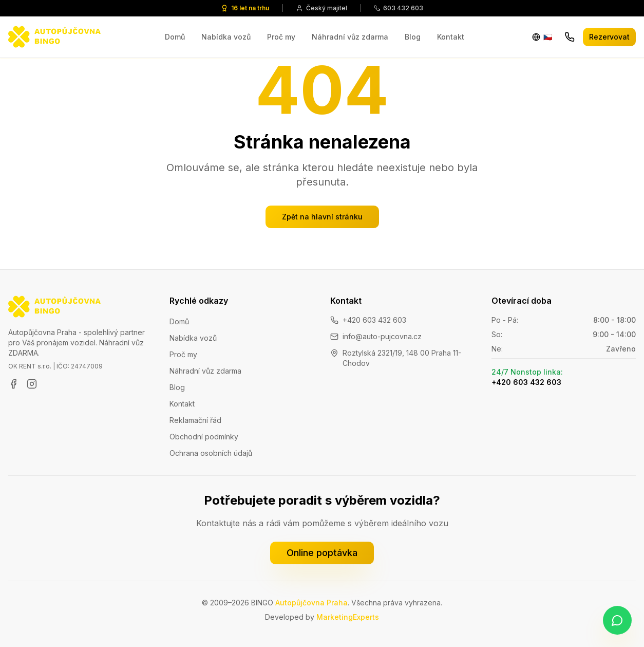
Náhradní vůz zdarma (350, 37)
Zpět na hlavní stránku (322, 217)
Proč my (281, 37)
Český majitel (321, 8)
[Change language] (542, 37)
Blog (413, 37)
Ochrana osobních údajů (211, 453)
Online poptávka (322, 553)
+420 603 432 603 (374, 320)
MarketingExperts (348, 617)
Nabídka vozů (226, 37)
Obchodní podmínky (204, 437)
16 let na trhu (245, 8)
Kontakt (451, 37)
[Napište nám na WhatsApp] (617, 620)
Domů (175, 37)
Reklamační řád (195, 420)
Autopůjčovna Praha (311, 603)
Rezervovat (609, 37)
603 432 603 (399, 8)
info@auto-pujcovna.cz (382, 336)
